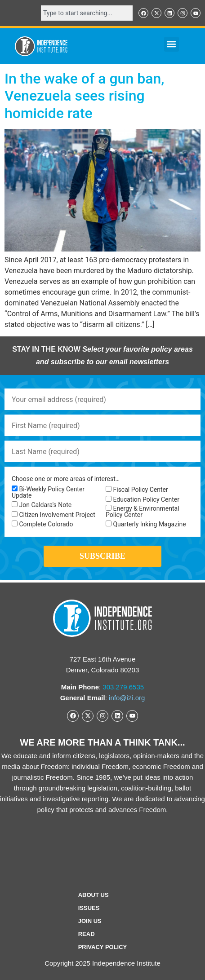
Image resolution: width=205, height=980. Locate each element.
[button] (172, 44)
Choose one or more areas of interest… (66, 479)
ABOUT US (94, 895)
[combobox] (87, 13)
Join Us (90, 921)
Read (87, 934)
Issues (89, 908)
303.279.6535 (123, 687)
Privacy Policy (103, 947)
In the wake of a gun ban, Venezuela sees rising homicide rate (84, 96)
